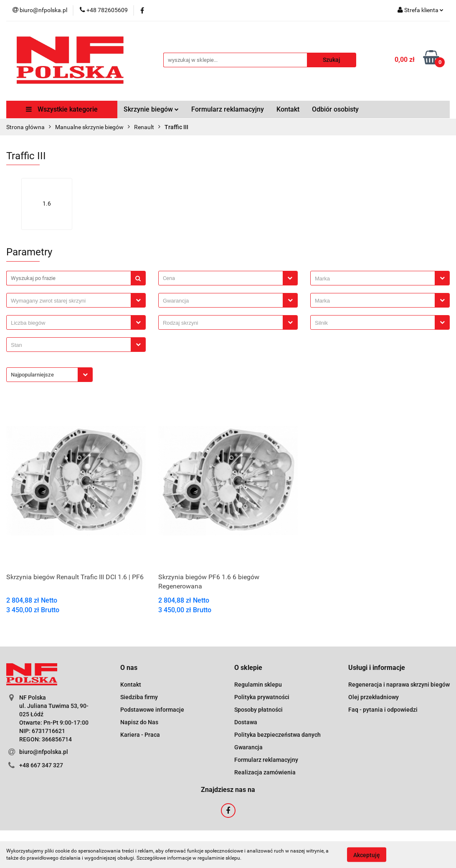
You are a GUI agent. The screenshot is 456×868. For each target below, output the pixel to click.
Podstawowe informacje (152, 710)
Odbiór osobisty (335, 109)
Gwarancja (248, 747)
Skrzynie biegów (151, 109)
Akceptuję (367, 855)
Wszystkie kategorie (62, 109)
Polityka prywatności (262, 697)
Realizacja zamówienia (265, 772)
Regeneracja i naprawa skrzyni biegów (399, 685)
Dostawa (246, 722)
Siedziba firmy (139, 697)
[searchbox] (375, 279)
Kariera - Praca (140, 735)
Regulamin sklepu (258, 685)
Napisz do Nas (139, 722)
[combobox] (228, 278)
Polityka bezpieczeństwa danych (277, 735)
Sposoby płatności (258, 710)
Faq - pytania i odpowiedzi (383, 710)
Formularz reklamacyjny (228, 109)
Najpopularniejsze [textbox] (32, 375)
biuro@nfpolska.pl (44, 752)
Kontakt (288, 109)
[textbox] (221, 278)
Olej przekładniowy (374, 697)
